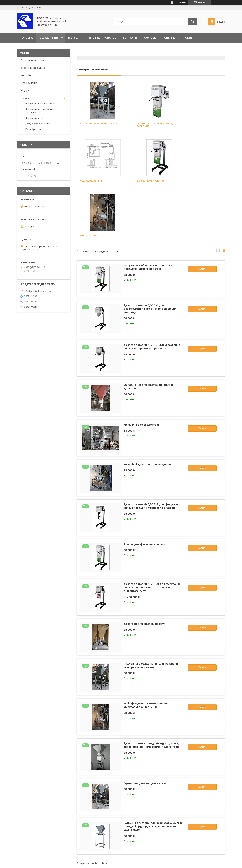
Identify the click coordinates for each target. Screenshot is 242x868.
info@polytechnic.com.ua (38, 291)
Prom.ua (138, 860)
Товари (25, 98)
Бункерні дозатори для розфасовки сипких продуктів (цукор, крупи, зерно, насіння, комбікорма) (153, 772)
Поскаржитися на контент (117, 863)
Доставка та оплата (35, 47)
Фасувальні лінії (193, 124)
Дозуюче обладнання (95, 181)
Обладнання (49, 38)
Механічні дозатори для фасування (148, 410)
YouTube (150, 38)
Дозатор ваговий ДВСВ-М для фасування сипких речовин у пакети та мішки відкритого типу (152, 533)
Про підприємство (103, 38)
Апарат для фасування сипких (144, 490)
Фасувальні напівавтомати (99, 124)
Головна (27, 38)
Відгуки (73, 38)
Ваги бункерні (140, 181)
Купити (202, 214)
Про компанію (29, 83)
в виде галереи (218, 197)
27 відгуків (180, 3)
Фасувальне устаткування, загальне (149, 125)
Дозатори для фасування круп (145, 569)
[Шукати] (193, 22)
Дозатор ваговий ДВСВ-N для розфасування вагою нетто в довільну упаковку (150, 254)
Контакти (130, 38)
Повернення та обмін (178, 38)
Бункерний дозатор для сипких (145, 729)
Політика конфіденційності (146, 863)
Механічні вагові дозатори (142, 370)
